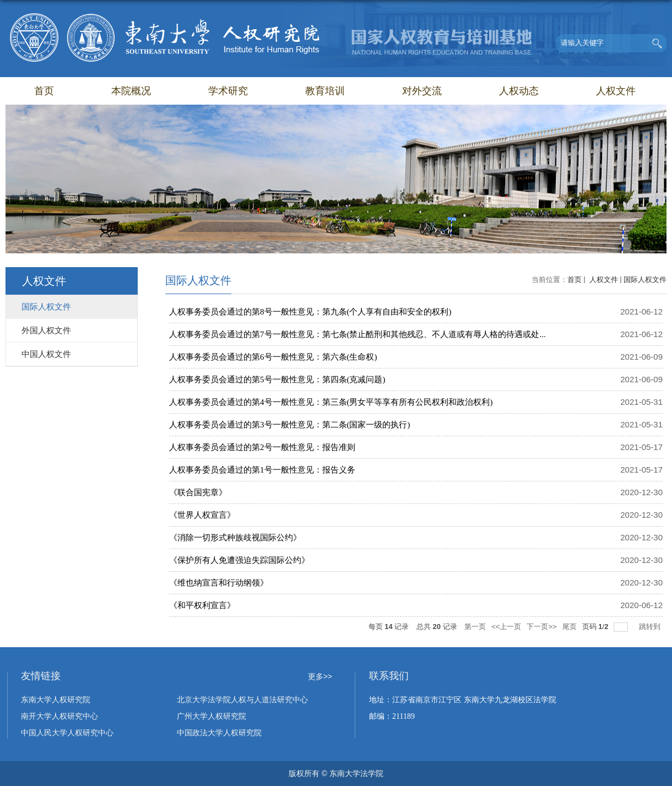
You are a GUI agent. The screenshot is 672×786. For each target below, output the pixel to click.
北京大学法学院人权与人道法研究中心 (242, 700)
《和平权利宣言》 (202, 605)
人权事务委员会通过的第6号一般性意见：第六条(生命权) (273, 357)
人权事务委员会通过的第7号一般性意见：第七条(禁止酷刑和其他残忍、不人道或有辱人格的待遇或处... (357, 334)
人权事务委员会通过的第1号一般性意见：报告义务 (262, 470)
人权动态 (519, 91)
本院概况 (131, 91)
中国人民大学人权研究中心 (67, 733)
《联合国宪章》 (198, 492)
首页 (44, 91)
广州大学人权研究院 (212, 716)
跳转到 (651, 627)
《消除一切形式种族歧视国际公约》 (235, 538)
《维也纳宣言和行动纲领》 (219, 583)
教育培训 (325, 91)
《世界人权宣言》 (202, 515)
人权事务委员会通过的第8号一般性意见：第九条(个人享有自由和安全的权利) (310, 312)
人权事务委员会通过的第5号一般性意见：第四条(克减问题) (277, 380)
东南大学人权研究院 (56, 700)
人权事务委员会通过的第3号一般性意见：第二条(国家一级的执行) (290, 425)
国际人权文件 (645, 280)
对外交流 (422, 91)
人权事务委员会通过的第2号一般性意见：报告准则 (262, 447)
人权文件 (616, 91)
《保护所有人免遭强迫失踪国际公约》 (239, 560)
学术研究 (228, 91)
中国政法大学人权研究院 (219, 733)
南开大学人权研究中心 (59, 716)
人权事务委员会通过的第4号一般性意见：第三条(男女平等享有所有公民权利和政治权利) (331, 402)
